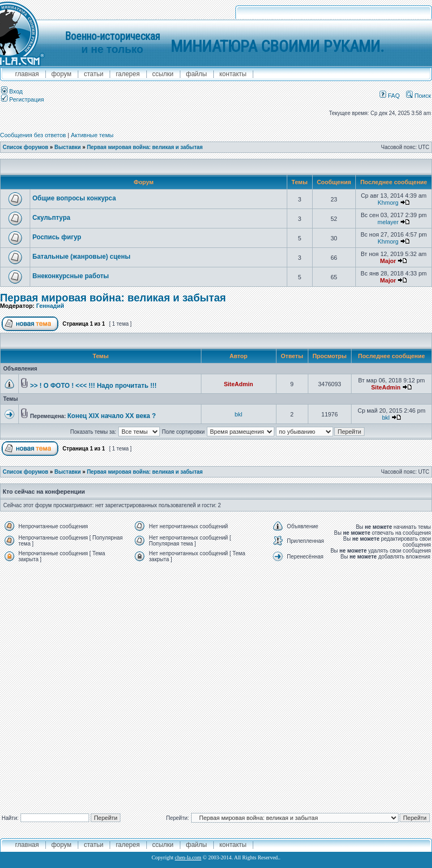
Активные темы (92, 135)
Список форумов (26, 147)
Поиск (418, 96)
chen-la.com (188, 857)
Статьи (93, 74)
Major (388, 261)
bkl (239, 414)
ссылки (163, 74)
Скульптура (51, 218)
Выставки (68, 147)
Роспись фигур (57, 237)
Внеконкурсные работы (71, 276)
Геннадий (50, 306)
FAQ (390, 96)
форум (61, 74)
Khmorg (388, 203)
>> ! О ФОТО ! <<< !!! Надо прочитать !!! (93, 386)
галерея (127, 74)
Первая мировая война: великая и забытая (145, 147)
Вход (12, 91)
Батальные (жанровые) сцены (81, 257)
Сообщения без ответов (33, 135)
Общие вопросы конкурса (74, 198)
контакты (233, 74)
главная (27, 74)
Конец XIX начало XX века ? (112, 416)
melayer (388, 222)
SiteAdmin (238, 384)
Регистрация (22, 99)
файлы (196, 74)
